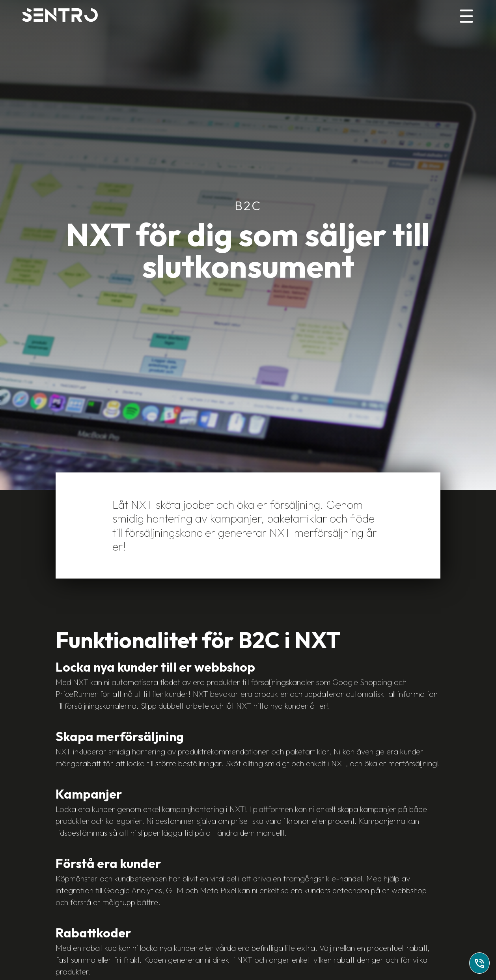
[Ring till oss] (479, 963)
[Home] (60, 15)
